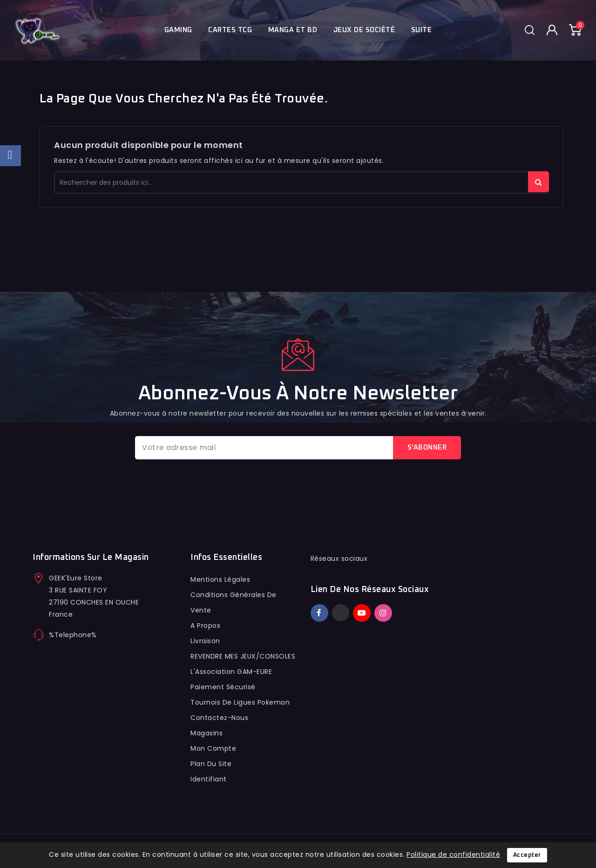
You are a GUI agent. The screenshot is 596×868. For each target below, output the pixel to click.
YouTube (363, 613)
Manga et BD (293, 30)
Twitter (341, 613)
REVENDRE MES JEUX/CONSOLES (243, 656)
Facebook (320, 613)
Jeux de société (364, 30)
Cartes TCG (230, 30)
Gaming (178, 30)
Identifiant (209, 779)
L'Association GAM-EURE (231, 672)
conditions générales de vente (234, 602)
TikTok (397, 609)
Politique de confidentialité (453, 855)
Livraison (205, 641)
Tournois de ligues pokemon (240, 702)
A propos (205, 626)
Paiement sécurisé (223, 687)
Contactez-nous (219, 718)
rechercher (538, 182)
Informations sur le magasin (91, 558)
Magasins (207, 733)
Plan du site (211, 764)
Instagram (384, 613)
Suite (422, 30)
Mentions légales (220, 579)
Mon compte (213, 748)
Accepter (527, 855)
